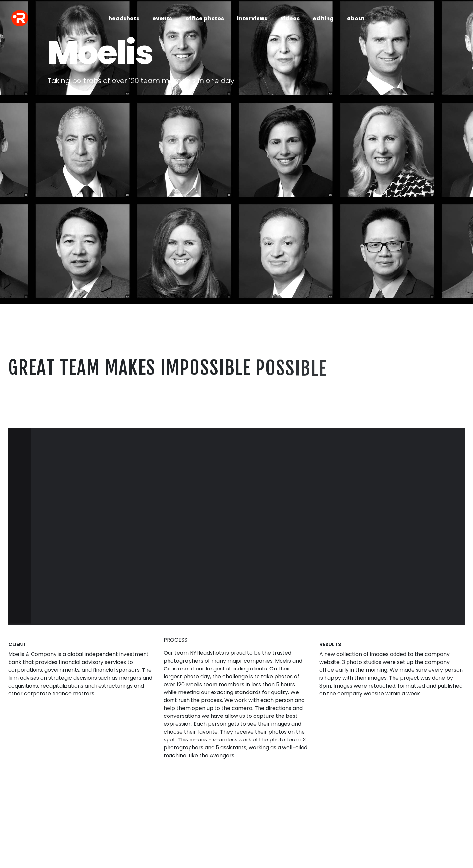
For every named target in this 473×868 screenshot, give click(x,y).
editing (323, 19)
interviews (252, 19)
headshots (124, 19)
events (162, 19)
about (356, 19)
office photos (205, 19)
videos (290, 19)
